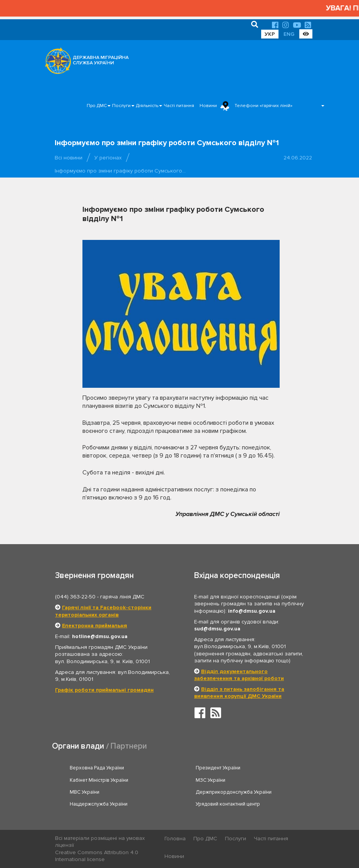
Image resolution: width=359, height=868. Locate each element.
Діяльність (147, 106)
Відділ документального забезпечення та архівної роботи (239, 675)
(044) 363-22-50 (75, 597)
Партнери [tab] (129, 746)
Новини (208, 106)
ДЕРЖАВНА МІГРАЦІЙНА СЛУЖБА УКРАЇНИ (101, 60)
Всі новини (69, 158)
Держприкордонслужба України (234, 792)
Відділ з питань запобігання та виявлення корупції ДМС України (239, 693)
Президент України (218, 768)
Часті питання (179, 106)
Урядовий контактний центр (228, 804)
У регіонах (108, 158)
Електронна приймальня (95, 626)
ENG (289, 34)
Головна (175, 839)
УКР (270, 34)
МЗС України (211, 780)
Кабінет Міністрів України (99, 780)
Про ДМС (97, 106)
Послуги (121, 106)
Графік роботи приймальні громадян (104, 690)
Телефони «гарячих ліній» (263, 106)
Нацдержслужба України (99, 804)
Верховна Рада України (97, 768)
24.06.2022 (298, 158)
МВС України (85, 792)
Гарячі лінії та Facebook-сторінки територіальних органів (103, 611)
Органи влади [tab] (78, 746)
